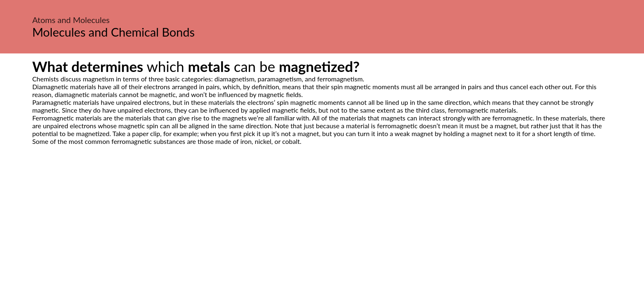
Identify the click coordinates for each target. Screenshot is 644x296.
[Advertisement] (322, 222)
